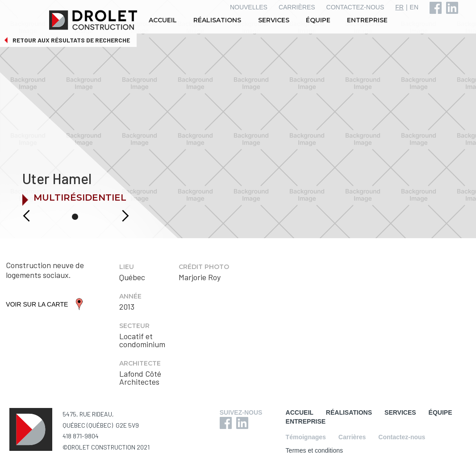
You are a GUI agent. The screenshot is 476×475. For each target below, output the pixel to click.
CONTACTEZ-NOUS (355, 7)
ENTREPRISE (367, 20)
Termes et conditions (314, 450)
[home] (94, 20)
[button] (17, 216)
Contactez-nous (402, 437)
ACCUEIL (163, 20)
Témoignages (306, 437)
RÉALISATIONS (217, 20)
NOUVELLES (249, 7)
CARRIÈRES (297, 7)
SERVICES (274, 20)
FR (399, 7)
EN (414, 7)
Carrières (352, 437)
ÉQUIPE (318, 20)
